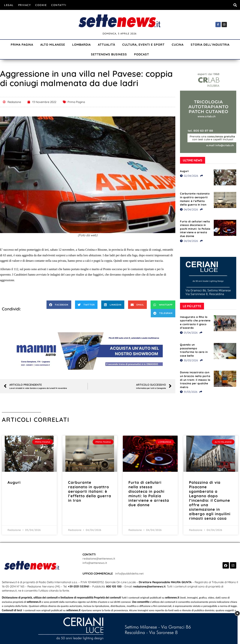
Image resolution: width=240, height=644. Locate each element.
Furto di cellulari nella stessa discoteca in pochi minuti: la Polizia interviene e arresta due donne (195, 229)
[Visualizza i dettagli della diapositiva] (88, 351)
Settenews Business (109, 54)
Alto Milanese (53, 45)
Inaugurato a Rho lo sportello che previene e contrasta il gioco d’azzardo (195, 322)
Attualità (106, 45)
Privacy (25, 5)
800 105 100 (114, 586)
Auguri (184, 171)
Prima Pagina (22, 45)
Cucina (178, 45)
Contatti (59, 5)
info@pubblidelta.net (129, 574)
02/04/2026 (189, 176)
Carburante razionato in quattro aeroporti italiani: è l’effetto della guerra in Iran (195, 199)
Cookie (41, 5)
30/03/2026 (189, 360)
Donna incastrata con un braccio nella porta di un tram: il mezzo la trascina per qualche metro (195, 380)
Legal (9, 5)
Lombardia (81, 45)
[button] (235, 5)
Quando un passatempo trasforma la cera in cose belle (194, 350)
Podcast (142, 54)
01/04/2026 (189, 333)
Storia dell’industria (210, 45)
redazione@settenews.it (99, 559)
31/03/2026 (189, 392)
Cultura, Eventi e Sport (143, 45)
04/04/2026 (189, 209)
